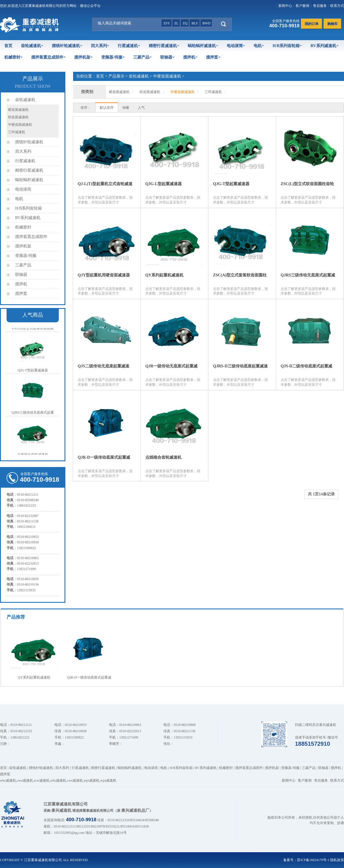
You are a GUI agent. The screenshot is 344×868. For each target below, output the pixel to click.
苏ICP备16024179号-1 (313, 860)
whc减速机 (8, 780)
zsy (167, 23)
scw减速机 (42, 780)
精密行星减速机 (164, 46)
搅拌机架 (83, 57)
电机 (259, 46)
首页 (8, 46)
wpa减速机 (108, 780)
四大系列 (100, 46)
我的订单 (312, 24)
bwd (206, 23)
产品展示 (116, 76)
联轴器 (167, 57)
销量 (126, 108)
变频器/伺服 (113, 57)
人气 (141, 108)
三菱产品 (142, 57)
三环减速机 (17, 132)
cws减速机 (75, 780)
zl (176, 23)
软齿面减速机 (18, 117)
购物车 (333, 24)
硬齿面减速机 (18, 110)
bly (195, 23)
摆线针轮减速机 (67, 46)
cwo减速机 (25, 780)
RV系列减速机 (325, 46)
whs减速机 (58, 780)
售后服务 (320, 6)
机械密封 (13, 57)
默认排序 (107, 108)
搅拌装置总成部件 (48, 57)
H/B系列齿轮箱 (287, 46)
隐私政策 (337, 860)
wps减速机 (92, 780)
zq (185, 23)
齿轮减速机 (32, 46)
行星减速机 (129, 46)
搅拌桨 (213, 57)
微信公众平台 (90, 6)
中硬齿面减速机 (20, 125)
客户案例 (302, 6)
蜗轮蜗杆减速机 (203, 46)
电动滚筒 (236, 46)
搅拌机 (190, 57)
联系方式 (337, 6)
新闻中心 (285, 6)
